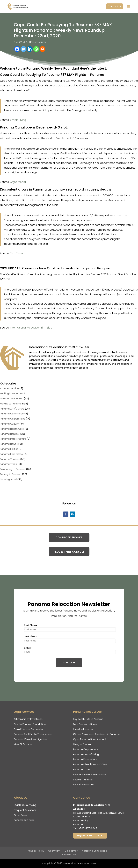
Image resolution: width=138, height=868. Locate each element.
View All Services (23, 744)
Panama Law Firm (24, 820)
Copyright (54, 851)
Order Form (20, 815)
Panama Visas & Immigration (30, 739)
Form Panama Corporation (29, 729)
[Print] (42, 49)
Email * (26, 648)
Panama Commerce (12, 414)
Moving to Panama (11, 404)
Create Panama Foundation (30, 724)
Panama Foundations (85, 759)
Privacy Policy (36, 851)
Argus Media (18, 182)
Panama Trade (8, 464)
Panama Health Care (12, 429)
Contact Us (115, 6)
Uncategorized (8, 479)
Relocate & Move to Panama (90, 775)
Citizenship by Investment (29, 719)
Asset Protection (9, 388)
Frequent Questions (25, 810)
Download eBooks (69, 537)
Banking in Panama (11, 393)
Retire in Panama (83, 780)
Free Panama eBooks (85, 724)
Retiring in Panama (11, 474)
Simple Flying (18, 120)
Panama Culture (9, 424)
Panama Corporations (13, 419)
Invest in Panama (83, 729)
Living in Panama (83, 744)
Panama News (38, 42)
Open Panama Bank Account (90, 739)
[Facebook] (17, 49)
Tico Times (17, 253)
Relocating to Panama (13, 469)
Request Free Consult (69, 552)
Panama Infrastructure (13, 439)
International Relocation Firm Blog (31, 328)
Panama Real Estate (11, 454)
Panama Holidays (10, 434)
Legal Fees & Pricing (25, 805)
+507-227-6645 (88, 828)
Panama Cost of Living (86, 754)
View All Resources (84, 785)
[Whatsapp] (36, 49)
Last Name (29, 637)
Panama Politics (9, 449)
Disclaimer (71, 851)
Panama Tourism (10, 459)
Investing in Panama (12, 399)
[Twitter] (23, 49)
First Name (29, 625)
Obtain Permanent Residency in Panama (96, 734)
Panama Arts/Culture (12, 409)
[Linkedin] (30, 49)
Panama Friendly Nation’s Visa (90, 764)
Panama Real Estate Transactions (33, 734)
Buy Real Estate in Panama (88, 719)
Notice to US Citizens (94, 851)
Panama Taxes (82, 769)
